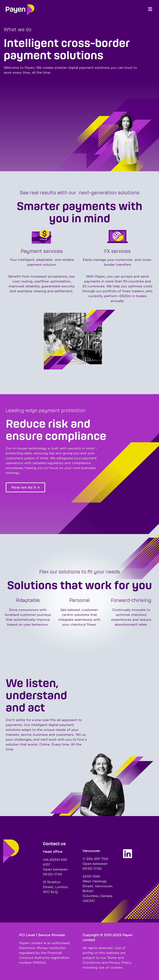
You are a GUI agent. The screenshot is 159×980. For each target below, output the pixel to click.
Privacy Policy (120, 963)
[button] (150, 9)
